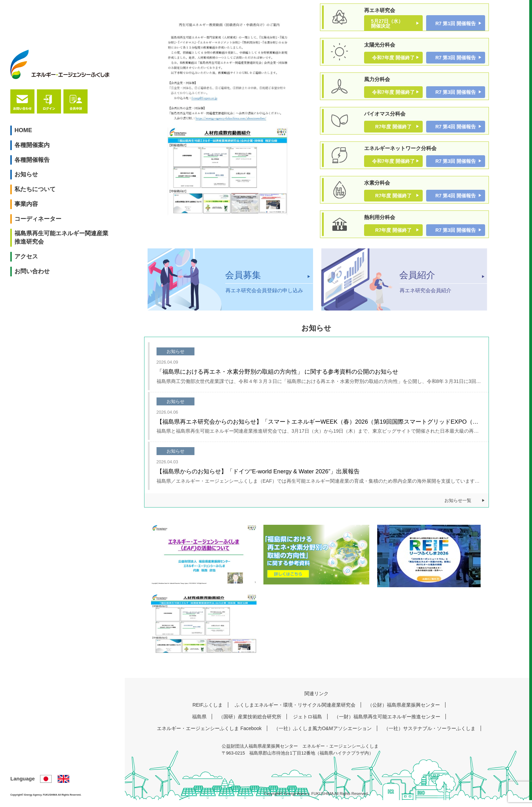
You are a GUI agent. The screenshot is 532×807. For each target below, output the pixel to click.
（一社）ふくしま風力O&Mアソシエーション (323, 736)
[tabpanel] (230, 125)
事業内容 (29, 158)
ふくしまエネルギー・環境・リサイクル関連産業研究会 (295, 712)
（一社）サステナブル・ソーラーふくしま (430, 736)
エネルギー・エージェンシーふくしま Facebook (209, 736)
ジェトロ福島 (308, 724)
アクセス (29, 211)
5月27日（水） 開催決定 (392, 23)
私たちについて (38, 144)
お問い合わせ (35, 225)
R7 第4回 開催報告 (456, 130)
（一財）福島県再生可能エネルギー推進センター (387, 724)
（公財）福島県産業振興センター (404, 712)
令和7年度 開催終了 (393, 59)
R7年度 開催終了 (393, 130)
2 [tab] (239, 237)
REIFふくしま (208, 712)
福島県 (199, 724)
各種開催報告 (35, 114)
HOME (26, 84)
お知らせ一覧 (458, 508)
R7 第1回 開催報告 (456, 23)
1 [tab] (222, 237)
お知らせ (29, 129)
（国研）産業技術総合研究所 (250, 724)
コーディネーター (41, 173)
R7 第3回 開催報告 (456, 59)
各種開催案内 (35, 99)
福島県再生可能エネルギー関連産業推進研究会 (52, 192)
